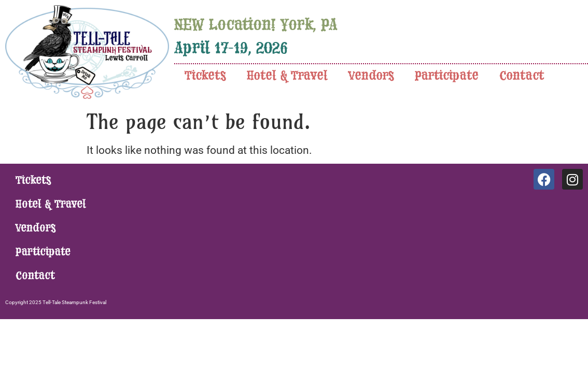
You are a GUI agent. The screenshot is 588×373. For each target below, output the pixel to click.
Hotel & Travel (287, 76)
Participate (447, 76)
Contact (522, 76)
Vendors (371, 76)
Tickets (205, 76)
